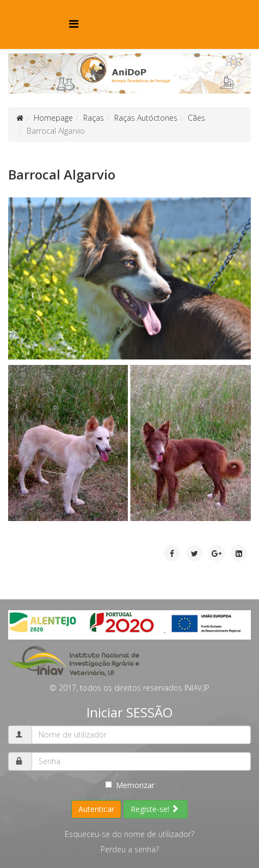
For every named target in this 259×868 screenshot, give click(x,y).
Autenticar (96, 809)
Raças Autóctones (146, 118)
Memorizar (130, 785)
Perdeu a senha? (130, 849)
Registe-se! (155, 809)
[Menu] (74, 24)
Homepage (53, 118)
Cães (196, 118)
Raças (94, 118)
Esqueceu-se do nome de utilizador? (129, 834)
